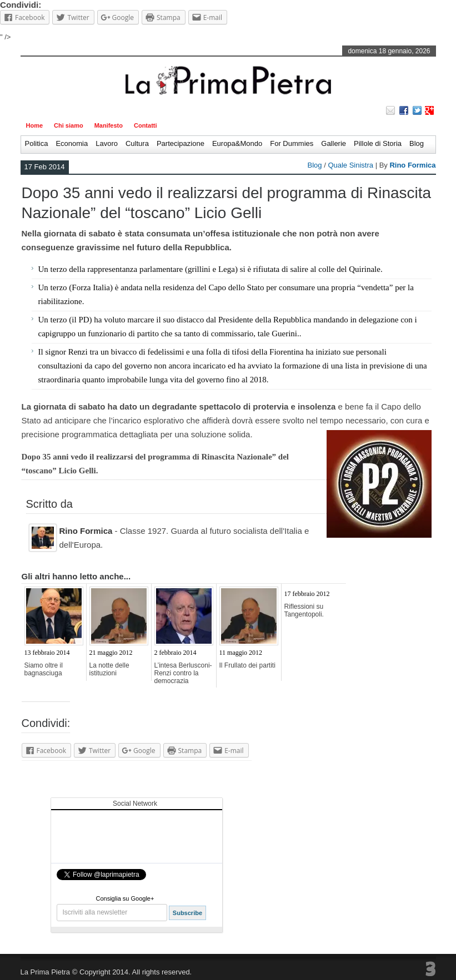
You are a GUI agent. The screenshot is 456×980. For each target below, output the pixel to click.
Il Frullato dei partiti (247, 665)
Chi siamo (69, 125)
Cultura (137, 143)
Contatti (146, 125)
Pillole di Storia (378, 143)
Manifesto (109, 125)
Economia (72, 143)
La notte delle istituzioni (109, 669)
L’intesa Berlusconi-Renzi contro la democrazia (183, 673)
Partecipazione (181, 143)
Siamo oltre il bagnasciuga (44, 669)
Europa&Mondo (237, 143)
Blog (417, 143)
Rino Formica (412, 165)
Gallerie (334, 143)
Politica (37, 143)
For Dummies (292, 143)
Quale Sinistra (350, 165)
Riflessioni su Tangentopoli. (304, 610)
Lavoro (107, 143)
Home (35, 125)
